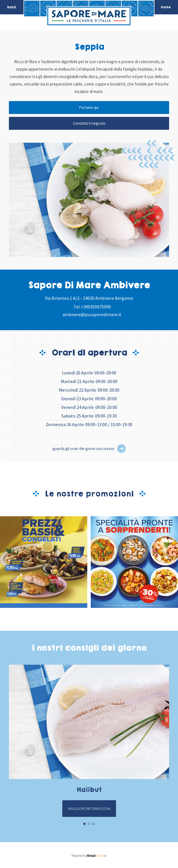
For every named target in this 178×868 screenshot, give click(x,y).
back (12, 7)
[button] (121, 449)
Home (166, 7)
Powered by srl (89, 856)
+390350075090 (96, 307)
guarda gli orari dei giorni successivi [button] (83, 449)
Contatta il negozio (89, 123)
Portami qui (89, 107)
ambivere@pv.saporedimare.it (92, 314)
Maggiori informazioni (89, 809)
